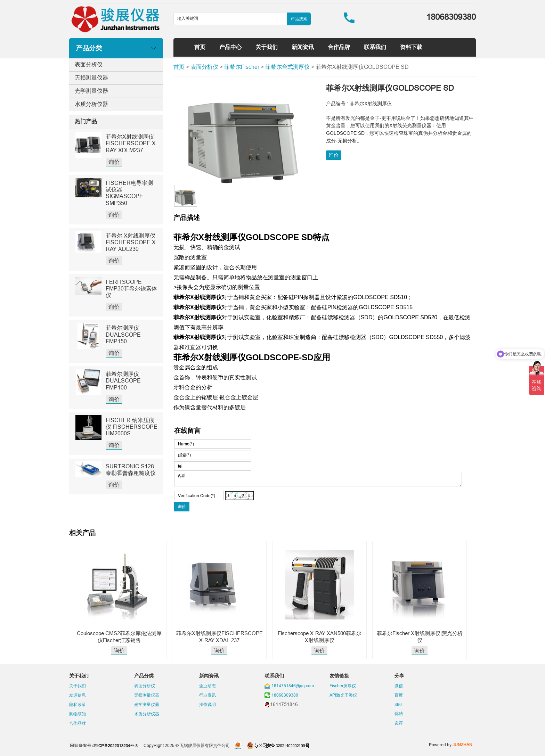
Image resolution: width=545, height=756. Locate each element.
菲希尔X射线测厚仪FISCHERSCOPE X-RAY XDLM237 (132, 143)
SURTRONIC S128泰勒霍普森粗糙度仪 (131, 470)
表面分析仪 (89, 64)
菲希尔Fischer (242, 67)
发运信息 (78, 695)
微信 (399, 686)
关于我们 (267, 47)
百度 (399, 695)
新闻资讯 (303, 47)
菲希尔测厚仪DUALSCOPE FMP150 (123, 334)
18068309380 (285, 695)
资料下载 (411, 47)
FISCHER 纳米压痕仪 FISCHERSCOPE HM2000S (132, 427)
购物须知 (78, 714)
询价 (114, 162)
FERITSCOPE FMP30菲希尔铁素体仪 (131, 288)
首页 (200, 47)
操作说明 (208, 704)
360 (398, 704)
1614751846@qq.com (293, 686)
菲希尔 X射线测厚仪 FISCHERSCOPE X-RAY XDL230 (132, 242)
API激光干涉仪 (343, 695)
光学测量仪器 (91, 91)
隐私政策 (78, 704)
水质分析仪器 (91, 104)
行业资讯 (208, 695)
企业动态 (208, 686)
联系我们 (375, 47)
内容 (318, 479)
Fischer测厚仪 (343, 686)
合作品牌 (339, 47)
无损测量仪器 (91, 77)
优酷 (399, 713)
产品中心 (230, 47)
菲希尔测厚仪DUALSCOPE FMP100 (123, 380)
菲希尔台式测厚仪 (287, 67)
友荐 (399, 723)
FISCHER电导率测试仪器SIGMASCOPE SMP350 (129, 193)
